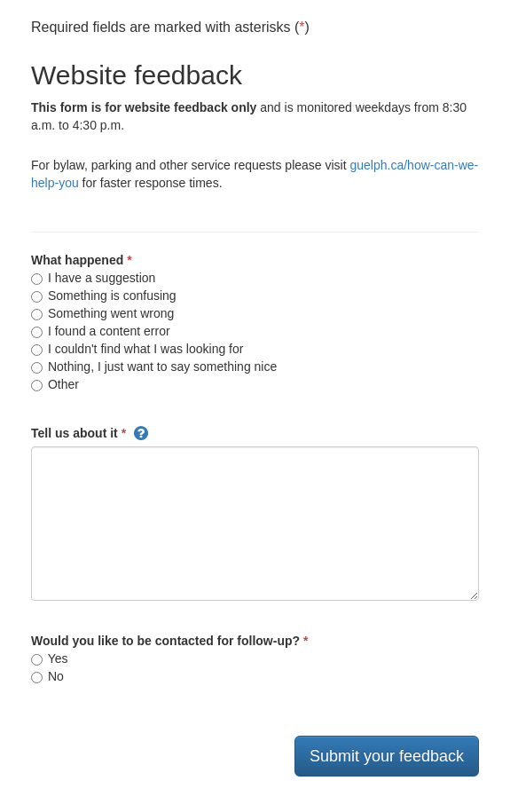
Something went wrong (102, 313)
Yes (49, 658)
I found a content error (101, 331)
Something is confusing (104, 296)
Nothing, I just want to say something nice (154, 367)
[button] (141, 433)
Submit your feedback (387, 756)
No (47, 676)
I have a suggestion (93, 278)
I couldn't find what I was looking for (137, 349)
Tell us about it (75, 433)
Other (55, 384)
